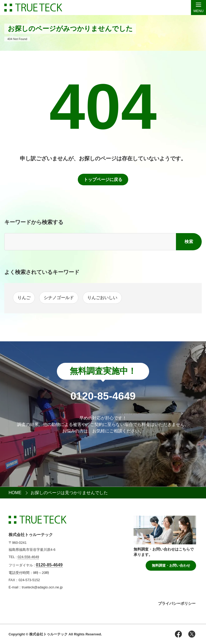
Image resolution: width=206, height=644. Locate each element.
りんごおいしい (102, 298)
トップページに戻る (103, 180)
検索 (189, 242)
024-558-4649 (28, 557)
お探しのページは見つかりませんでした (69, 493)
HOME (15, 493)
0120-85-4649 (49, 565)
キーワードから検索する (34, 222)
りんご (24, 298)
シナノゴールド (59, 298)
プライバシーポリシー (177, 603)
